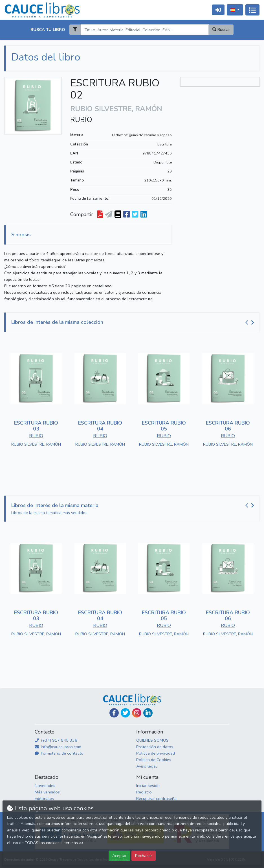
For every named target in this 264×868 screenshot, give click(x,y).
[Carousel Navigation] (250, 322)
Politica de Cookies (154, 760)
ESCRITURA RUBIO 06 (228, 426)
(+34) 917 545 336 (56, 740)
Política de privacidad (156, 753)
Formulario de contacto (59, 753)
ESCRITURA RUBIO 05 (164, 426)
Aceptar (119, 856)
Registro (144, 792)
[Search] (145, 30)
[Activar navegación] (252, 10)
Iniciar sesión (148, 786)
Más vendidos (47, 792)
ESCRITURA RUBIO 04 (100, 426)
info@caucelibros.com (58, 747)
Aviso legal (147, 766)
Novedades (45, 786)
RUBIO (81, 120)
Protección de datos (155, 747)
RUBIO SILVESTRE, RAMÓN (36, 444)
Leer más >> (72, 843)
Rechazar (144, 856)
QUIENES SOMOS (152, 740)
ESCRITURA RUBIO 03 (36, 426)
